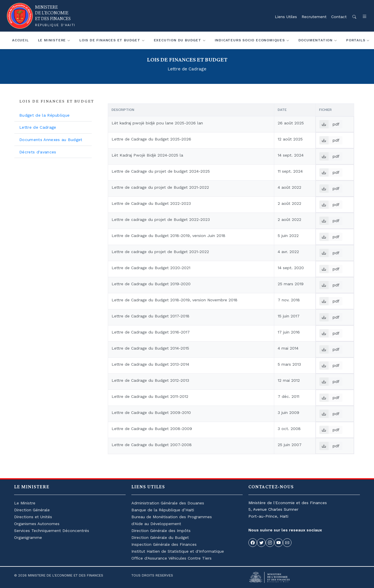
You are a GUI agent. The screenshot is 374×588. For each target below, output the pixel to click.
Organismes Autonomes (37, 524)
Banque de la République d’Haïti (163, 510)
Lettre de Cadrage (38, 127)
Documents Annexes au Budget (51, 140)
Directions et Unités (33, 517)
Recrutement (314, 17)
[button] (362, 17)
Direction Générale (32, 510)
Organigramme (28, 537)
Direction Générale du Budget (160, 537)
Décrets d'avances (38, 152)
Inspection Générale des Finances (164, 544)
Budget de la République (44, 115)
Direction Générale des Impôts (161, 531)
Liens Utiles (286, 17)
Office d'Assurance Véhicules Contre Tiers (171, 558)
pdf (329, 124)
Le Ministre (25, 503)
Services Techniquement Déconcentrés (52, 531)
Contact (339, 17)
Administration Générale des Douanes (168, 503)
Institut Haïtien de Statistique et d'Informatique (178, 551)
